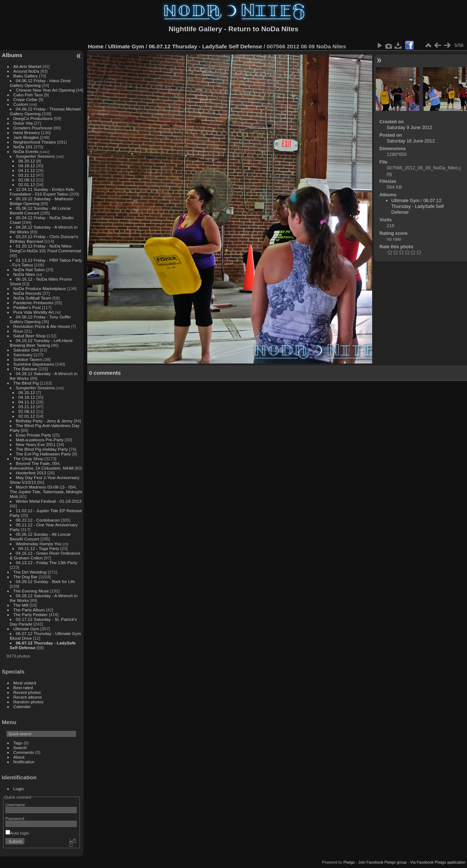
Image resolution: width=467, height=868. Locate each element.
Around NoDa (26, 71)
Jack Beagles (26, 137)
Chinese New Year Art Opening (45, 90)
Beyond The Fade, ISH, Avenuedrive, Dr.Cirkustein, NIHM (42, 466)
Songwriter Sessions (35, 156)
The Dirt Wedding (30, 572)
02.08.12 (27, 180)
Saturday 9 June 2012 (409, 127)
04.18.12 (27, 166)
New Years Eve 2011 (36, 444)
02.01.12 (27, 184)
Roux (18, 331)
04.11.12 (27, 170)
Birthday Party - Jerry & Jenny (44, 421)
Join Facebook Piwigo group (383, 862)
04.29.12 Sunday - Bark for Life (46, 581)
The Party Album (29, 610)
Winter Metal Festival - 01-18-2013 (49, 501)
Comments (24, 752)
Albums (12, 55)
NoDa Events (26, 151)
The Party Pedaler (31, 614)
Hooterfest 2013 (31, 473)
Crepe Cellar (25, 99)
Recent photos (27, 692)
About (19, 757)
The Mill (21, 605)
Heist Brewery (27, 132)
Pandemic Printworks (34, 303)
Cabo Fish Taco (28, 95)
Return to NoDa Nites (263, 29)
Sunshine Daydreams (34, 364)
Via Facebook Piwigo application (438, 862)
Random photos (29, 702)
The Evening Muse (31, 591)
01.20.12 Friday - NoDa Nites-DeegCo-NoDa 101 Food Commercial (45, 248)
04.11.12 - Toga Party (39, 548)
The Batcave (25, 369)
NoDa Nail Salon (29, 270)
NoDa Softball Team (32, 298)
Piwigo (349, 862)
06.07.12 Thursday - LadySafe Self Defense (205, 46)
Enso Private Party (34, 435)
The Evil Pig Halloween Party (44, 454)
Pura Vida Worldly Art (34, 312)
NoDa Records (27, 293)
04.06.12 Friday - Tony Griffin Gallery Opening (40, 319)
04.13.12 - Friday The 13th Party (47, 562)
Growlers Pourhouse (33, 128)
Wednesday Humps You (39, 544)
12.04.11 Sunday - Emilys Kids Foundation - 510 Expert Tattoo (42, 192)
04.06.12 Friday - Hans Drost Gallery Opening (40, 83)
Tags (18, 743)
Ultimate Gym (26, 629)
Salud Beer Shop (30, 336)
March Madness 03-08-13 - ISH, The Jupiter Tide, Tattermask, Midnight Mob (46, 492)
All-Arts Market (27, 66)
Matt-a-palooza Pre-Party (40, 440)
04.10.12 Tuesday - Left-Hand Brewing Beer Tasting (41, 343)
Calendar (22, 706)
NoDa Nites (24, 274)
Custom (21, 104)
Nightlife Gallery (195, 29)
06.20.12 (27, 161)
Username (15, 805)
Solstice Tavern (28, 359)
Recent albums (28, 697)
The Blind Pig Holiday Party (42, 449)
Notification (24, 762)
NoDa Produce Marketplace (40, 288)
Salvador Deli (26, 350)
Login (19, 789)
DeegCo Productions (33, 118)
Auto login (17, 833)
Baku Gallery (26, 76)
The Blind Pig (26, 383)
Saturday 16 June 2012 (411, 141)
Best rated (23, 688)
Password (15, 818)
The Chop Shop (28, 459)
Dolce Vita (23, 123)
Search (20, 748)
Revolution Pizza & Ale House (42, 326)
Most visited (25, 683)
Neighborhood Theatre (35, 142)
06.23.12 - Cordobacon (38, 520)
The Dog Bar (26, 577)
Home (96, 46)
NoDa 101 (23, 147)
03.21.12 (27, 175)
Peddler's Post (27, 307)
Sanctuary (23, 355)
